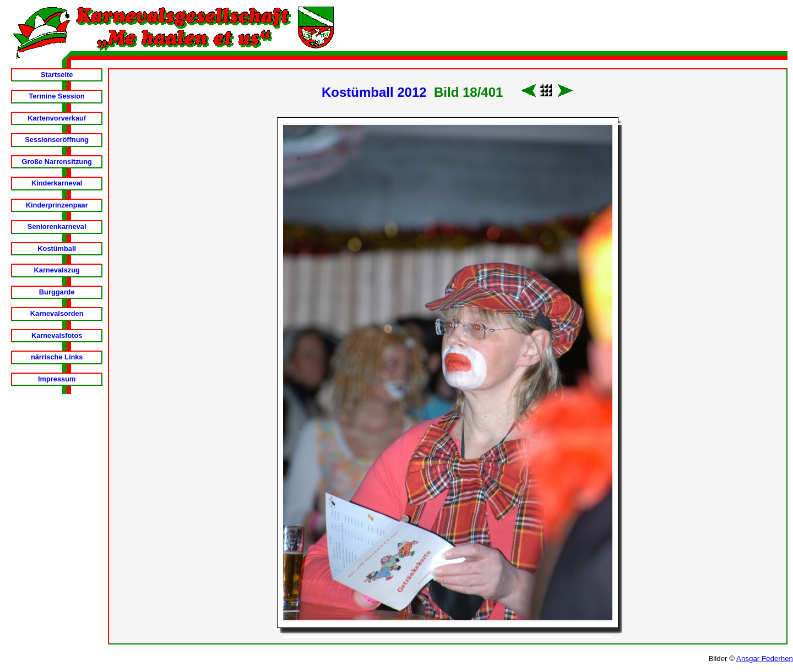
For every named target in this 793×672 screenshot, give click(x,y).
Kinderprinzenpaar (57, 205)
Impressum (57, 379)
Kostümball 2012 (374, 92)
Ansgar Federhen (765, 659)
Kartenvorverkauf (57, 118)
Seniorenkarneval (57, 226)
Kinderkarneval (57, 183)
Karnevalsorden (57, 313)
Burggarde (57, 292)
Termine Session (56, 96)
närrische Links (57, 357)
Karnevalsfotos (57, 335)
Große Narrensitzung (57, 162)
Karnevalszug (57, 270)
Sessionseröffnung (57, 140)
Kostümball (57, 248)
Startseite (57, 75)
